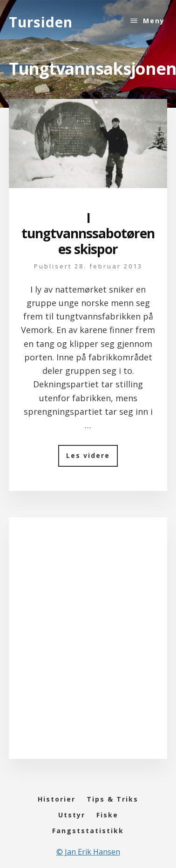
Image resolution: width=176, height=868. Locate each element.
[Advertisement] (87, 647)
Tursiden (41, 22)
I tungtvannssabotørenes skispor (88, 233)
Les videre (92, 459)
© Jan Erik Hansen (88, 852)
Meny (154, 21)
